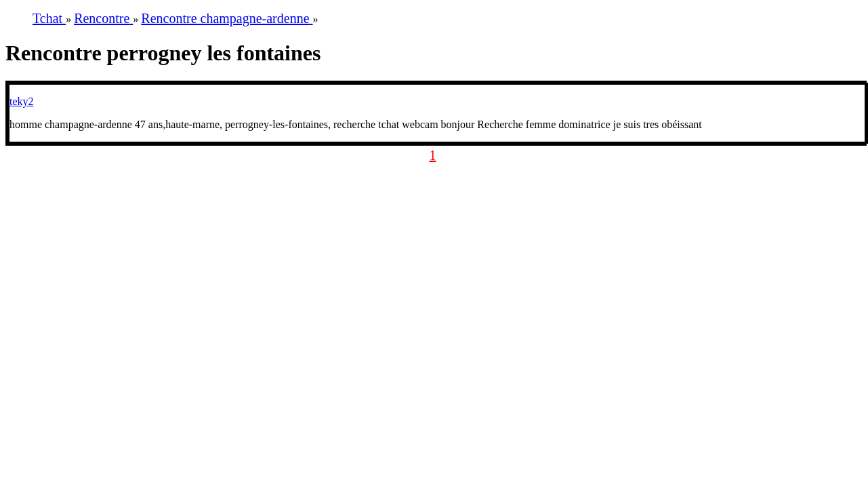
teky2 (22, 101)
